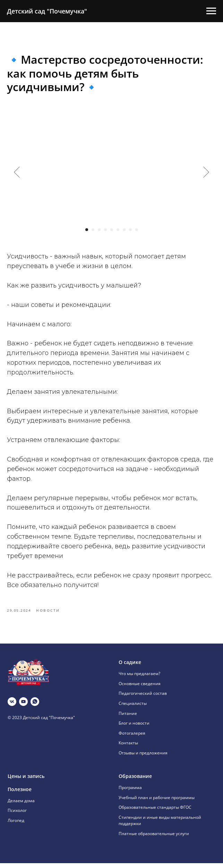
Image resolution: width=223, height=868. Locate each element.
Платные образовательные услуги (154, 838)
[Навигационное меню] (211, 11)
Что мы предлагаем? (139, 678)
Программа (130, 792)
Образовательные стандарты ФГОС (155, 812)
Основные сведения (140, 688)
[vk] (12, 706)
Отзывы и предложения (143, 758)
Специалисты (133, 708)
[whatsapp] (35, 706)
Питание (128, 718)
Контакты (128, 748)
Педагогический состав (143, 698)
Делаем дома (21, 805)
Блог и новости (134, 728)
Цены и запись (26, 781)
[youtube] (23, 706)
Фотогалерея (132, 738)
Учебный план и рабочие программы (157, 802)
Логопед (16, 825)
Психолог (17, 816)
